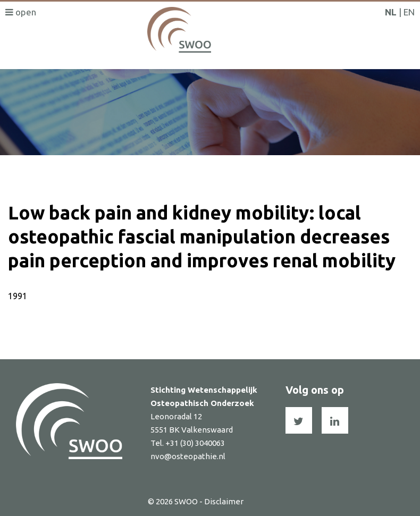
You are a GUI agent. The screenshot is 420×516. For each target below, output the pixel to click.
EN (409, 12)
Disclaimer (224, 501)
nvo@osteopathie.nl (188, 456)
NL (391, 12)
